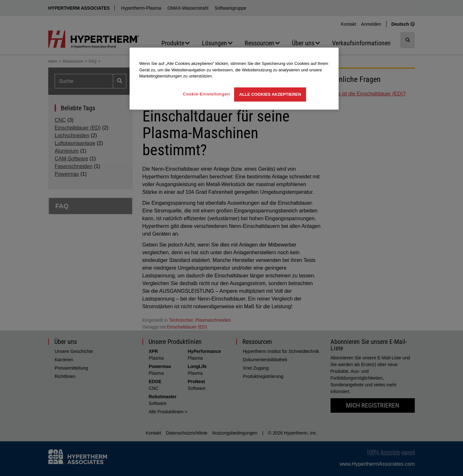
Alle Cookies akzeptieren (270, 94)
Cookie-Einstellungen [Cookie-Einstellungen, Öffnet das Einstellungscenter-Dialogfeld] (206, 94)
